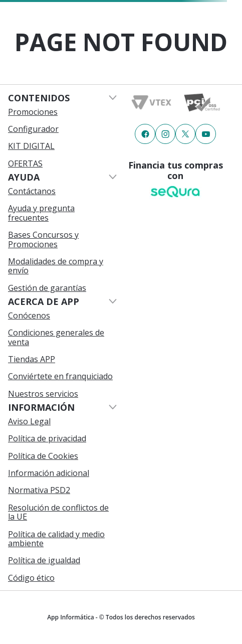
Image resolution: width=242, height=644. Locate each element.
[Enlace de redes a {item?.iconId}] (145, 134)
